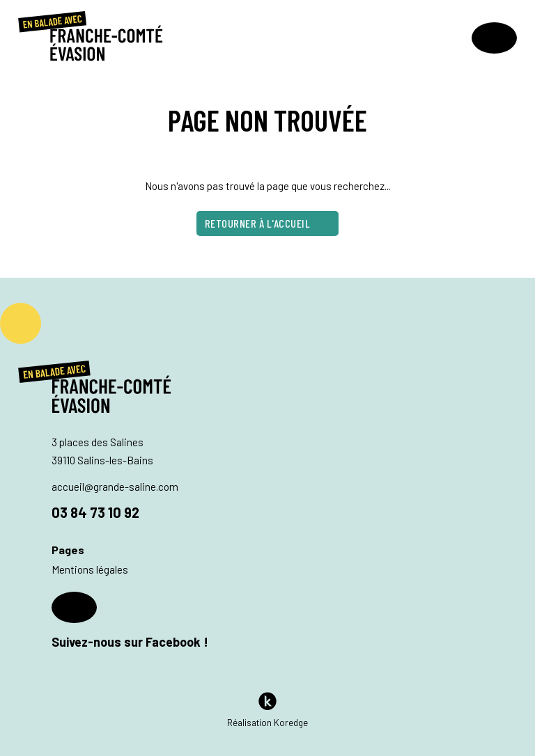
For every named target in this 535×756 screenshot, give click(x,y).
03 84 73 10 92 (95, 512)
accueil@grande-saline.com (115, 487)
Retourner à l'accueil (267, 224)
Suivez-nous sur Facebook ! (130, 621)
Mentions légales (90, 569)
